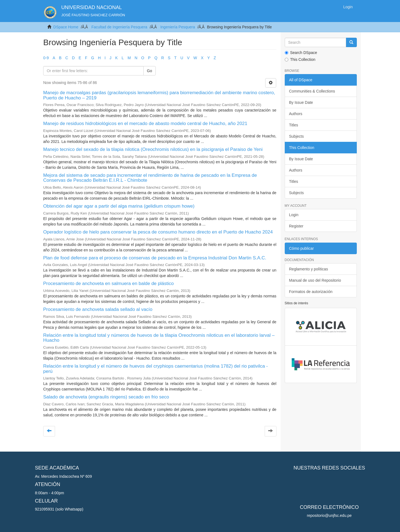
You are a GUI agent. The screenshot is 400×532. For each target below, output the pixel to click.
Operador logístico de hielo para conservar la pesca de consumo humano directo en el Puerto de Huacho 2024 (158, 232)
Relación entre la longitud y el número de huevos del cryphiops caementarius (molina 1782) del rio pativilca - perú (155, 369)
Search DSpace (301, 53)
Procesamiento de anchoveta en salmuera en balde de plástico (108, 283)
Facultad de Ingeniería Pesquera (119, 27)
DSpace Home (66, 27)
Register (296, 226)
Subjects (297, 136)
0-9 (46, 58)
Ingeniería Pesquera (178, 27)
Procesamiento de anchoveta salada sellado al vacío (98, 309)
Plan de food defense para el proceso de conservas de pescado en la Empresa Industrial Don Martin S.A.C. (155, 258)
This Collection (300, 59)
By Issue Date (301, 102)
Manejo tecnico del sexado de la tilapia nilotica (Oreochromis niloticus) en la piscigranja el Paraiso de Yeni (153, 149)
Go (150, 71)
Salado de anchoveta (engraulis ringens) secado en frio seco (106, 397)
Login (294, 215)
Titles (294, 125)
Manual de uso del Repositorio (315, 280)
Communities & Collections (312, 91)
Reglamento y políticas (309, 269)
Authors (296, 114)
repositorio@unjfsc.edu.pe (329, 515)
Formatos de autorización (311, 292)
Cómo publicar (302, 248)
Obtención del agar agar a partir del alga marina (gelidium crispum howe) (119, 206)
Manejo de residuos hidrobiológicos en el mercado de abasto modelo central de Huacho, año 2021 (145, 123)
